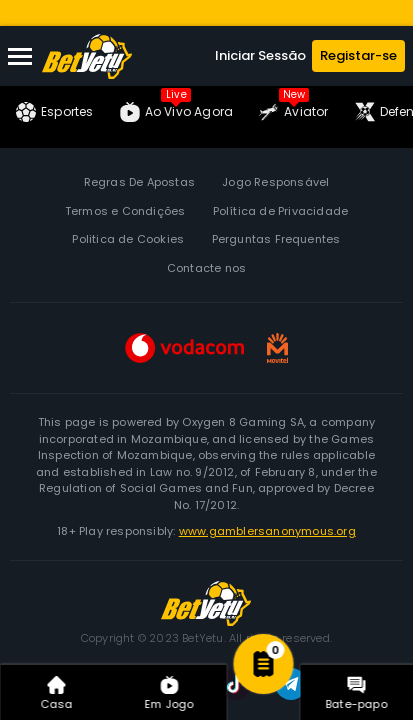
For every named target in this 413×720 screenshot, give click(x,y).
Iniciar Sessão (260, 55)
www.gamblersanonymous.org (267, 531)
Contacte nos (206, 268)
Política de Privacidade (281, 211)
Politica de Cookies (128, 239)
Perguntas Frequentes (276, 239)
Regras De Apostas (139, 182)
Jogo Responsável (275, 182)
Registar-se (358, 55)
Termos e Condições (125, 211)
